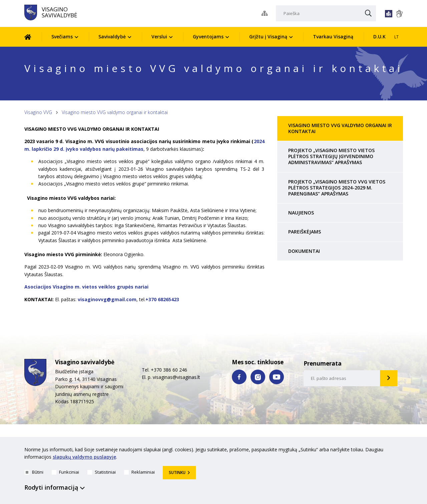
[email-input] (342, 378)
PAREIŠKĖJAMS (305, 232)
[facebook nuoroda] (239, 377)
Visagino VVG (38, 112)
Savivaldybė (112, 37)
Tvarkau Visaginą (333, 37)
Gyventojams (208, 37)
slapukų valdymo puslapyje (84, 457)
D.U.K (379, 37)
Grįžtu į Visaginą (268, 37)
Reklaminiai (139, 472)
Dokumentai (304, 251)
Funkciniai (65, 472)
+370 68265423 (162, 299)
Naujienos (301, 213)
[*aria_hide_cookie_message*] (401, 451)
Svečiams (62, 37)
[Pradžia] (33, 37)
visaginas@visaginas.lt (176, 377)
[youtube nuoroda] (277, 377)
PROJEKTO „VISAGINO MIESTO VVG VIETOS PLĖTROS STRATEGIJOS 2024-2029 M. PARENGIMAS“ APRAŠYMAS (337, 188)
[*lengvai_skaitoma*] (389, 14)
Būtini (34, 472)
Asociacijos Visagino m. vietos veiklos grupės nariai (86, 287)
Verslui (159, 37)
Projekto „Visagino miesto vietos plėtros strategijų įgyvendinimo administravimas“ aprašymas (331, 156)
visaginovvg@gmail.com (107, 299)
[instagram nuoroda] (258, 377)
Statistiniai (102, 472)
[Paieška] (326, 13)
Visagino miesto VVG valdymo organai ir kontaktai (115, 112)
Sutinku (177, 472)
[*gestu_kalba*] (399, 14)
